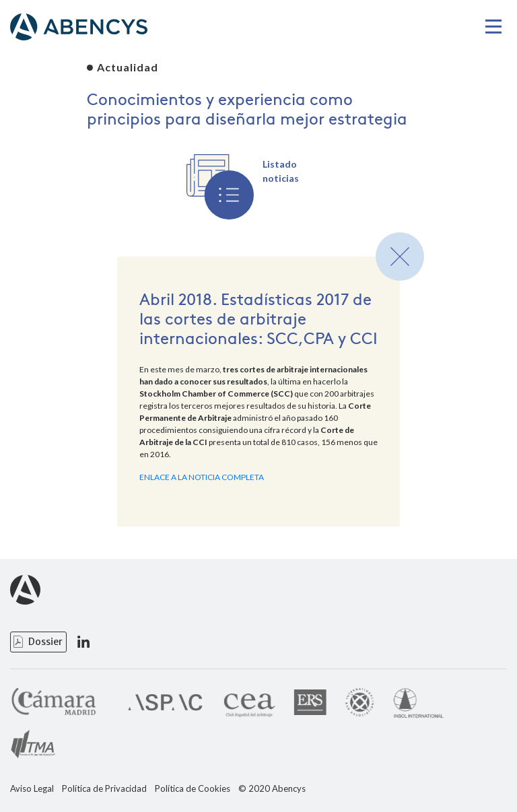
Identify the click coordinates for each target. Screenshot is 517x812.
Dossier (45, 642)
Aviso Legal (32, 789)
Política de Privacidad (104, 789)
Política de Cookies (193, 789)
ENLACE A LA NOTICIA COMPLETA (202, 477)
